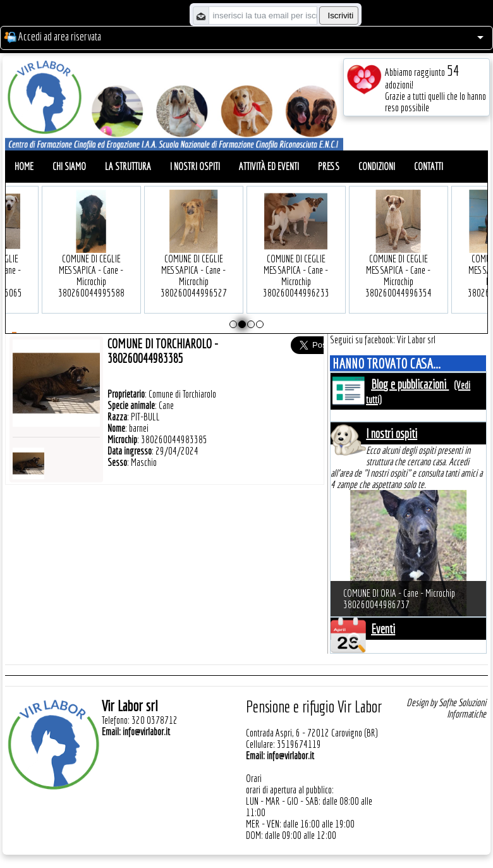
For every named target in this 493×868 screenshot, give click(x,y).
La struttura (128, 166)
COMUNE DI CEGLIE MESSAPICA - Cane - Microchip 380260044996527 (180, 256)
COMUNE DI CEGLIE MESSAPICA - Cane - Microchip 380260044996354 (385, 256)
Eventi (383, 629)
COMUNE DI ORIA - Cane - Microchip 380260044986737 (399, 599)
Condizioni (377, 166)
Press (329, 166)
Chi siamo (69, 166)
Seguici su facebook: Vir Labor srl (383, 339)
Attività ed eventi (269, 166)
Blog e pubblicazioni (410, 384)
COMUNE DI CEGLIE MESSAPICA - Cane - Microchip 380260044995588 (78, 256)
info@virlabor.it (146, 731)
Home (24, 166)
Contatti (429, 166)
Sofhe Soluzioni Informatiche (462, 708)
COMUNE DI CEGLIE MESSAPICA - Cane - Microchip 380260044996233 (283, 256)
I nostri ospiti (195, 166)
